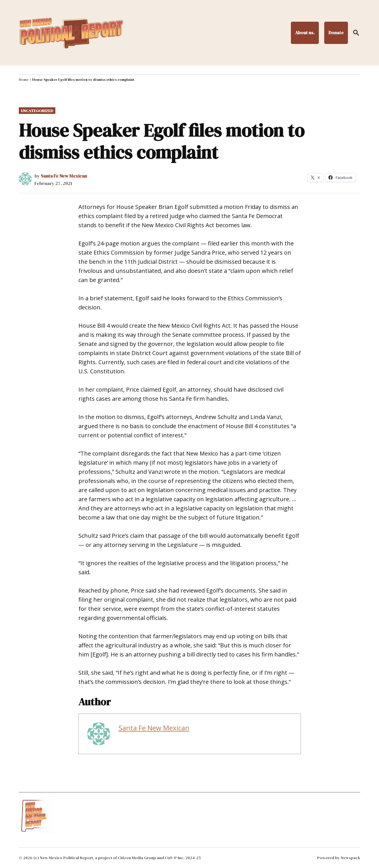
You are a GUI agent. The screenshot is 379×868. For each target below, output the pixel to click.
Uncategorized (37, 111)
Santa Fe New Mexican (64, 176)
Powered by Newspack (339, 858)
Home (24, 80)
